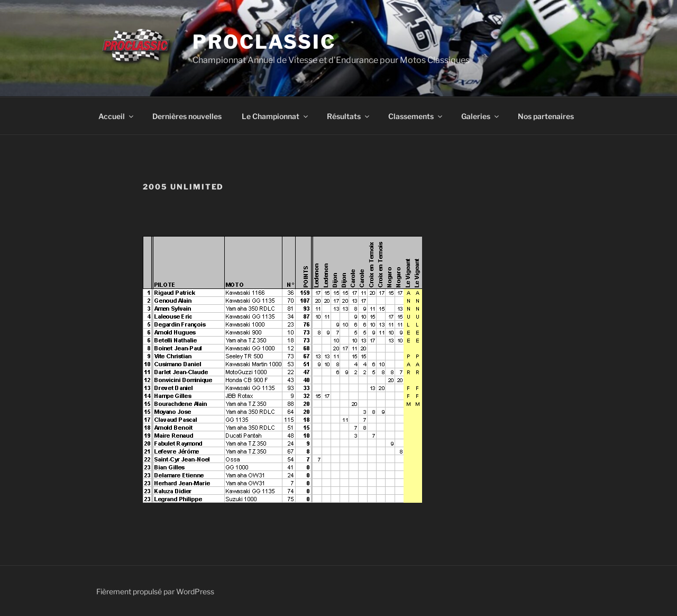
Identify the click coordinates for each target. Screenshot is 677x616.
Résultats (349, 116)
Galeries (481, 116)
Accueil (117, 116)
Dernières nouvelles (187, 116)
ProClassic (264, 42)
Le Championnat (276, 116)
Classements (416, 116)
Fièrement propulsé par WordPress (155, 591)
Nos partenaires (546, 116)
